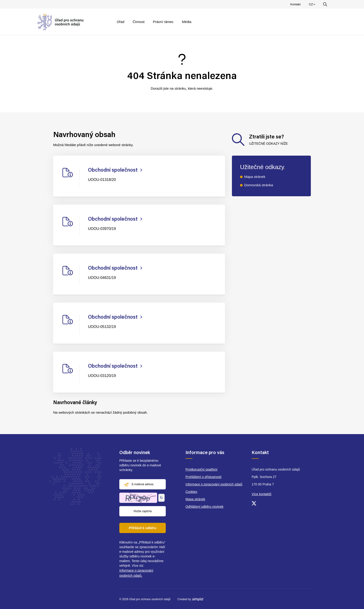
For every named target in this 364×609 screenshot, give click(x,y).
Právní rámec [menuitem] (163, 22)
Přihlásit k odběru (143, 528)
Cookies (191, 492)
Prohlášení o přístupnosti (203, 477)
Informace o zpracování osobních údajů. (136, 573)
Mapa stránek (255, 177)
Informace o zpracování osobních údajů (214, 484)
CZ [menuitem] (313, 5)
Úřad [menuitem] (121, 22)
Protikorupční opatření (201, 469)
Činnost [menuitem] (139, 22)
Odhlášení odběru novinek (204, 507)
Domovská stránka (259, 185)
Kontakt (296, 4)
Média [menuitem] (187, 22)
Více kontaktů (262, 494)
